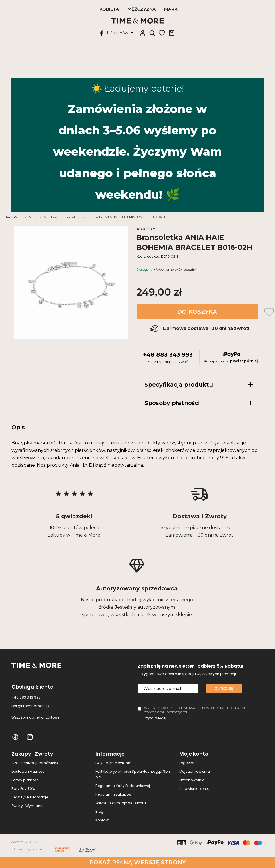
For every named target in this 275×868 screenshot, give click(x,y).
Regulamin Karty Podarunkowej (123, 786)
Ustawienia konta (194, 789)
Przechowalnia (192, 780)
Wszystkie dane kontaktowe (35, 717)
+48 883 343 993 (168, 355)
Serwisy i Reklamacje (30, 797)
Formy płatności (25, 780)
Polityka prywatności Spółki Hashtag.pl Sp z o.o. (133, 774)
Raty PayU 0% (23, 789)
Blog (99, 811)
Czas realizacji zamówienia (36, 763)
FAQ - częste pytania (113, 763)
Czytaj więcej (155, 718)
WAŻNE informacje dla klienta (121, 803)
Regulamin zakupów (113, 794)
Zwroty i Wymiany (27, 806)
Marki (171, 9)
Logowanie (189, 763)
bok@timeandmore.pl (30, 706)
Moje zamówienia (195, 771)
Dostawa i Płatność (28, 771)
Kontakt (102, 820)
